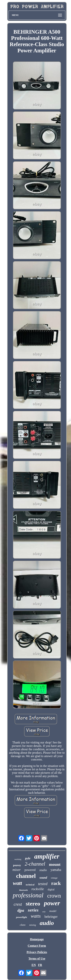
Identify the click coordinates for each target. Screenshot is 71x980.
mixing (32, 925)
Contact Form (37, 946)
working (18, 859)
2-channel (35, 864)
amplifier (47, 856)
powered (30, 870)
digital (51, 890)
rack (56, 883)
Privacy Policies (37, 952)
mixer (17, 870)
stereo (33, 904)
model (53, 911)
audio (47, 923)
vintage (54, 878)
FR (40, 965)
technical (30, 885)
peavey (17, 865)
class (23, 925)
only (44, 912)
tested (43, 884)
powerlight (21, 917)
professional (28, 895)
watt (17, 883)
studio (43, 870)
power (52, 903)
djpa (21, 910)
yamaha (56, 870)
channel (26, 876)
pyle (28, 858)
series (33, 910)
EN (34, 965)
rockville (38, 889)
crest (18, 904)
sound (43, 878)
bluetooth (23, 890)
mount (55, 864)
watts (36, 916)
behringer (51, 917)
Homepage (37, 939)
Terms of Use (37, 959)
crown (54, 896)
